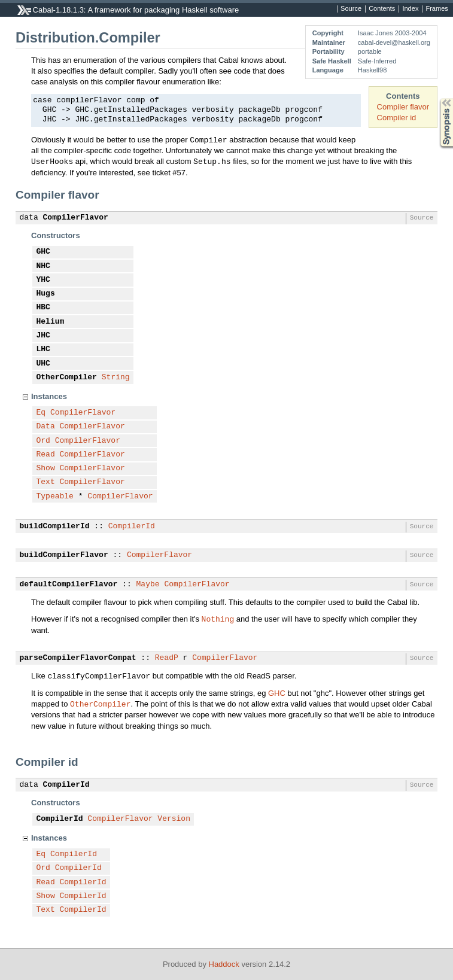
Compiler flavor (403, 107)
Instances (49, 396)
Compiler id (397, 118)
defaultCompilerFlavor (69, 585)
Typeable (55, 497)
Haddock (224, 964)
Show (46, 468)
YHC (43, 280)
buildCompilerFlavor (64, 555)
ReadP (167, 658)
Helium (51, 322)
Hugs (46, 294)
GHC (43, 252)
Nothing (218, 619)
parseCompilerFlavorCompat (78, 658)
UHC (43, 364)
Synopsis (437, 98)
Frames (437, 9)
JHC (43, 336)
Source (351, 9)
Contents (382, 9)
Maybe (148, 585)
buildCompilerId (55, 526)
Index (410, 9)
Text (46, 482)
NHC (43, 266)
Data (46, 427)
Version (174, 819)
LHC (43, 349)
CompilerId (132, 526)
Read (46, 455)
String (116, 378)
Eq (41, 413)
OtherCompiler (67, 378)
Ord (43, 441)
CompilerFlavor (76, 218)
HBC (43, 308)
